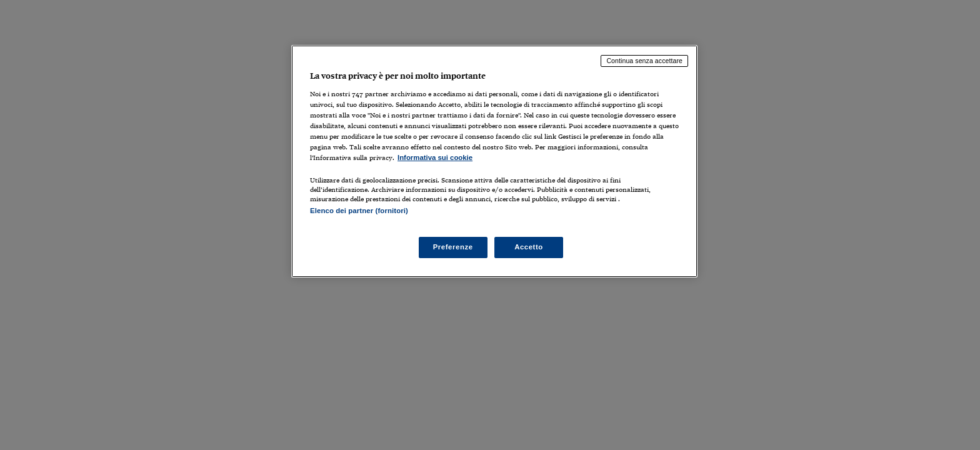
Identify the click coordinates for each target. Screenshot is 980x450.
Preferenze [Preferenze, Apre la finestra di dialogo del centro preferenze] (453, 247)
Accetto (529, 247)
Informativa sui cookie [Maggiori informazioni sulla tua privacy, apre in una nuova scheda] (435, 157)
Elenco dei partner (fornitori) (359, 211)
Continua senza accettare (644, 61)
